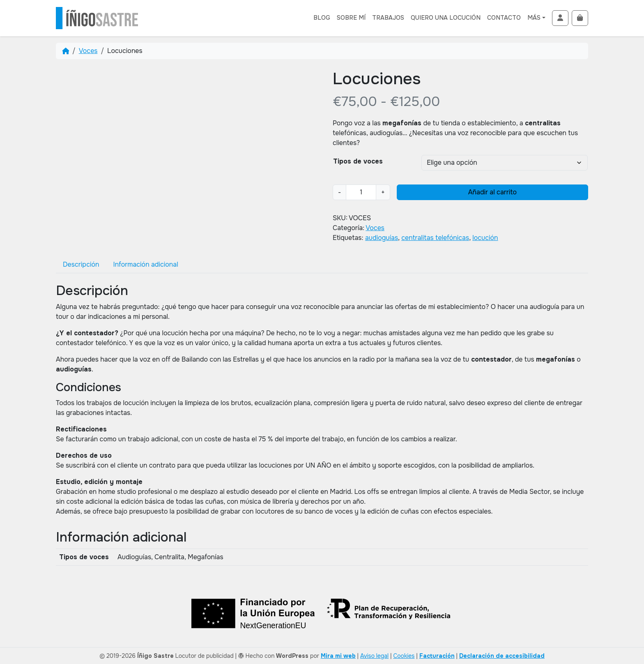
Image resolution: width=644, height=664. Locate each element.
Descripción (81, 264)
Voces (88, 51)
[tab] (81, 264)
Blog (322, 18)
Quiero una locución (446, 18)
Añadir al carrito (492, 192)
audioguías (382, 238)
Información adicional (145, 264)
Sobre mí (351, 18)
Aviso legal (374, 656)
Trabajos (388, 18)
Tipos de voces (358, 161)
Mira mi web (338, 656)
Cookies (404, 656)
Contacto (504, 18)
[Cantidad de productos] (361, 192)
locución (485, 238)
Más (534, 18)
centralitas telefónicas (435, 238)
